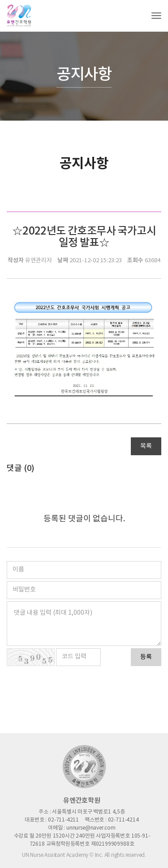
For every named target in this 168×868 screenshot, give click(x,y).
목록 (146, 446)
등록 (146, 657)
